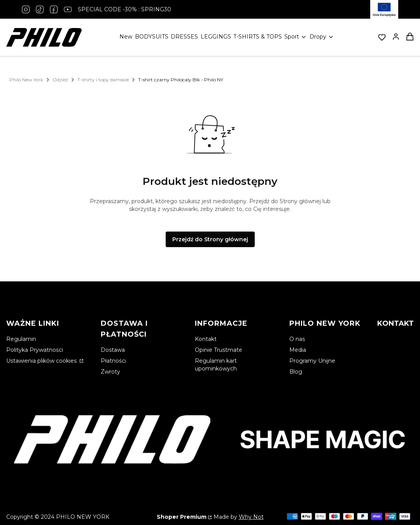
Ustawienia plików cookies (42, 361)
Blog (296, 372)
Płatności (113, 361)
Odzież (60, 80)
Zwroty (110, 372)
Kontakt (206, 339)
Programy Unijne (312, 361)
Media (298, 350)
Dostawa (113, 350)
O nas (297, 339)
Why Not (251, 517)
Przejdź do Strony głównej (210, 239)
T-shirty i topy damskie (103, 80)
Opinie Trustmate (219, 350)
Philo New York (26, 80)
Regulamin (21, 339)
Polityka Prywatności (35, 350)
